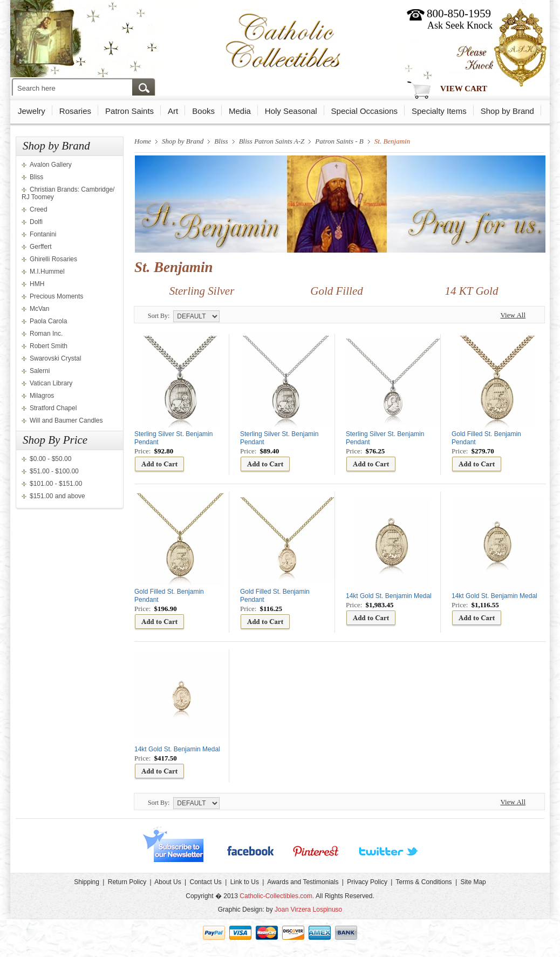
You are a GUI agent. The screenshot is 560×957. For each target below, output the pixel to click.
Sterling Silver (202, 291)
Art (173, 111)
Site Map (473, 882)
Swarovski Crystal (55, 358)
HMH (37, 284)
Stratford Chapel (53, 408)
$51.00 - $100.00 (54, 471)
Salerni (40, 371)
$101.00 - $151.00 (56, 484)
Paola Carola (48, 321)
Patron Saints (129, 111)
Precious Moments (56, 296)
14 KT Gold (472, 291)
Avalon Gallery (51, 165)
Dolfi (36, 222)
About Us (168, 882)
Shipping (87, 882)
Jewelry (32, 111)
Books (203, 111)
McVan (39, 309)
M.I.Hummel (47, 272)
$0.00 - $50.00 (50, 459)
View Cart (464, 89)
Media (240, 111)
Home (143, 141)
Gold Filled (336, 291)
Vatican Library (51, 383)
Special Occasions (364, 111)
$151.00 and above (57, 496)
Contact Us (205, 882)
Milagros (42, 396)
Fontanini (43, 234)
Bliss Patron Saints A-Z (272, 141)
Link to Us (245, 882)
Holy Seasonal (291, 111)
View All (513, 315)
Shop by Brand (507, 111)
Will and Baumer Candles (66, 420)
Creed (39, 209)
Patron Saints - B (339, 141)
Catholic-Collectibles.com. (277, 896)
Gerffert (40, 247)
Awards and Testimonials (303, 882)
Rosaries (75, 111)
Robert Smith (49, 346)
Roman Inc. (46, 334)
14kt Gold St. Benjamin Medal (389, 596)
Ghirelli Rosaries (53, 259)
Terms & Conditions (424, 882)
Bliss (36, 177)
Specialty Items (439, 111)
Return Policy (127, 882)
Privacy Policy (367, 882)
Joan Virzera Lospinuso (308, 910)
